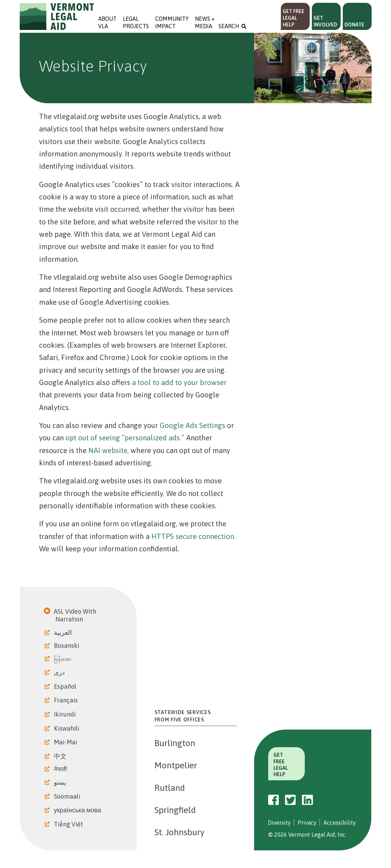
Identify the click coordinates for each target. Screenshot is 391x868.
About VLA (107, 22)
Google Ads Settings (193, 425)
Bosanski (67, 646)
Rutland (170, 788)
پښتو (61, 782)
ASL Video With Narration (76, 615)
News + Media (206, 22)
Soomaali (68, 796)
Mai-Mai (66, 742)
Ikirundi (65, 714)
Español (66, 686)
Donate (354, 25)
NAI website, (109, 450)
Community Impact (172, 22)
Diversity (279, 823)
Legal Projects (136, 22)
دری (60, 672)
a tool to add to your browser (179, 382)
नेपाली (61, 769)
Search (229, 26)
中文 (61, 756)
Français (67, 700)
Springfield (175, 810)
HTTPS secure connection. (193, 536)
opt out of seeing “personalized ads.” (125, 438)
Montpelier (176, 765)
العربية (64, 632)
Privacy (307, 823)
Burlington (175, 743)
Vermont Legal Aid (57, 17)
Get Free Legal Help (294, 18)
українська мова (78, 810)
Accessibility (340, 823)
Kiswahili (67, 728)
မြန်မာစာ (63, 659)
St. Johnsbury (179, 832)
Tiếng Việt (69, 824)
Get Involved (325, 21)
